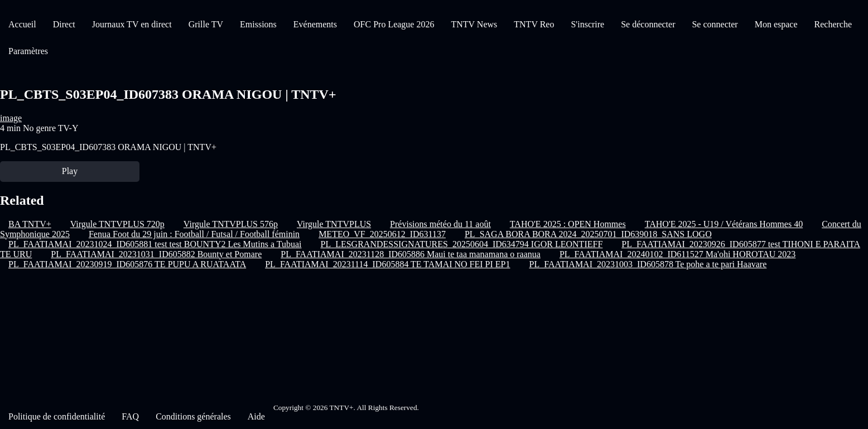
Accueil (22, 24)
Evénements (315, 24)
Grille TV (206, 24)
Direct (64, 24)
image (11, 118)
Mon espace (776, 24)
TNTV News (474, 24)
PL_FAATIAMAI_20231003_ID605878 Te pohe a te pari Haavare (648, 264)
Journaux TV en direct (132, 24)
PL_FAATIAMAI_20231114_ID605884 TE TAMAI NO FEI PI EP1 (387, 264)
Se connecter (715, 24)
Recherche (833, 24)
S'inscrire (587, 24)
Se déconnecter (648, 24)
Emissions (258, 24)
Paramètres (28, 51)
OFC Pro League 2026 (394, 24)
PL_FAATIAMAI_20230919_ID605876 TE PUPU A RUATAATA (127, 264)
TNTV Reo (534, 24)
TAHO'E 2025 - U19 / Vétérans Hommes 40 (724, 224)
